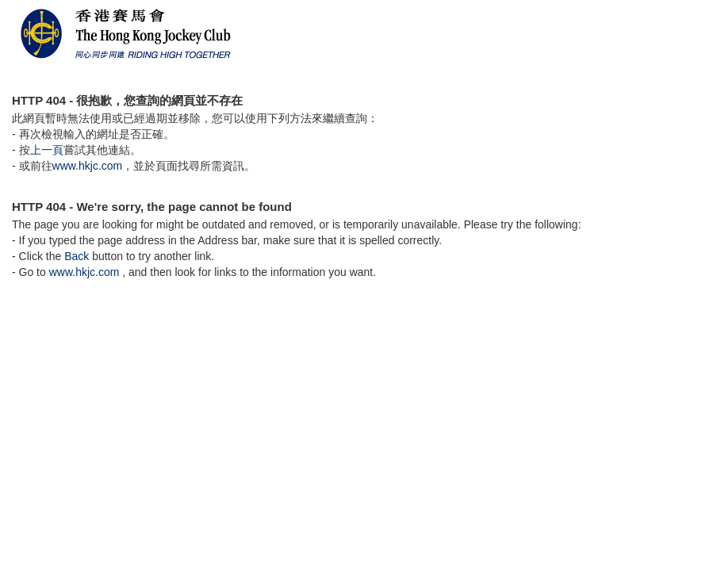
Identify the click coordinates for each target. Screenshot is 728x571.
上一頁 (47, 150)
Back (77, 256)
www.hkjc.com (88, 166)
